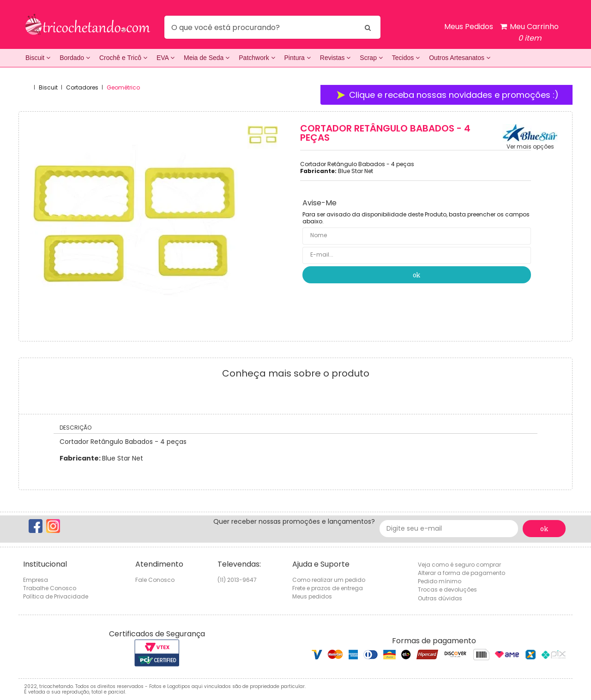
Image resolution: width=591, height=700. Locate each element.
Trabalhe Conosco (50, 588)
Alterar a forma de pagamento (461, 573)
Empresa (36, 580)
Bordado (75, 58)
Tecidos (406, 58)
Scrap (371, 58)
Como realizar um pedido (329, 580)
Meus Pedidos (469, 27)
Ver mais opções (530, 147)
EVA (166, 58)
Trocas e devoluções (447, 589)
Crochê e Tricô (123, 58)
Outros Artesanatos (460, 58)
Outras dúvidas (440, 598)
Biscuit (38, 58)
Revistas (335, 58)
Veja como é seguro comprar (459, 565)
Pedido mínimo (440, 581)
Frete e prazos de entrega (328, 588)
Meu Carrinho (529, 33)
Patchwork (257, 58)
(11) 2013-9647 (237, 580)
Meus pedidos (312, 596)
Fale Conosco (155, 580)
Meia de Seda (207, 58)
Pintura (298, 58)
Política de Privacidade (56, 596)
